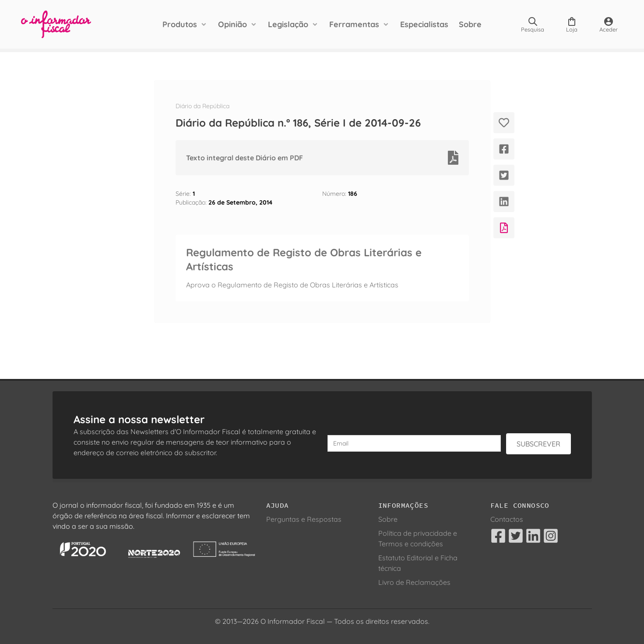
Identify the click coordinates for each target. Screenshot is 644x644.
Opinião (232, 24)
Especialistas (424, 24)
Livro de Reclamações (414, 582)
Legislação (288, 24)
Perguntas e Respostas (304, 519)
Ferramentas (354, 24)
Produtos (180, 24)
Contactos (507, 519)
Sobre (470, 24)
